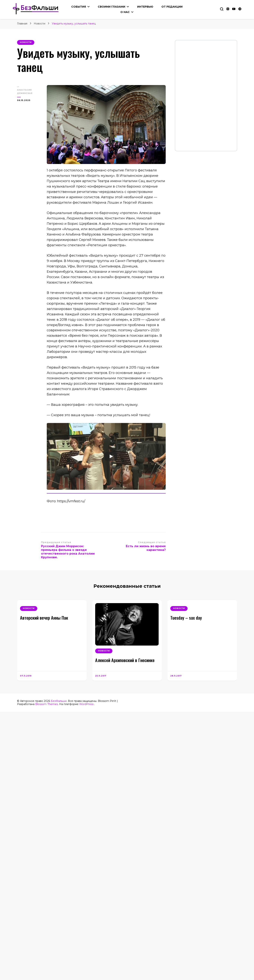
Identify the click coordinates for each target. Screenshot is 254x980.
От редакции (172, 7)
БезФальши (59, 701)
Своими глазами (112, 7)
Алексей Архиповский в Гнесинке (125, 660)
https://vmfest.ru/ (71, 501)
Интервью (145, 7)
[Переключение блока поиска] (222, 9)
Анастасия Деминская (25, 92)
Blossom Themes (47, 704)
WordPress (86, 704)
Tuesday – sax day (186, 618)
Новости (26, 42)
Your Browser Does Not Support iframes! (206, 96)
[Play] (111, 456)
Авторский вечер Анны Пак (44, 618)
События (79, 7)
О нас (125, 12)
